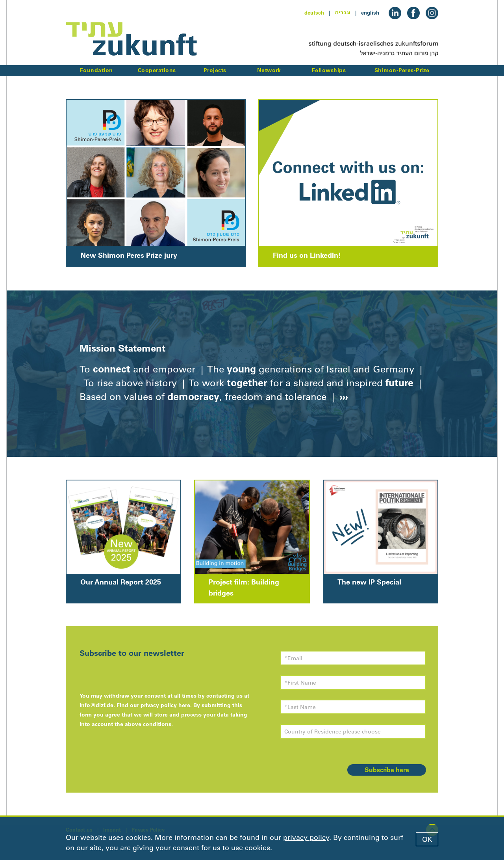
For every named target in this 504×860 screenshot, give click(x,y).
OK (427, 840)
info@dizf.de (96, 705)
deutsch (314, 13)
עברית (343, 13)
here (184, 705)
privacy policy (306, 838)
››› (343, 396)
